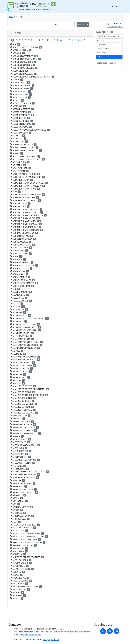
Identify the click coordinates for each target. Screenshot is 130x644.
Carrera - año (103, 49)
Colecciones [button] (114, 7)
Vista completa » (115, 27)
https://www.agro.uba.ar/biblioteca (74, 632)
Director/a (101, 45)
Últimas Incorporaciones (108, 36)
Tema (99, 57)
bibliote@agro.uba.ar (31, 635)
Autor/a (100, 41)
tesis (11, 17)
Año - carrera (103, 53)
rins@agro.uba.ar (51, 640)
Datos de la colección (106, 63)
